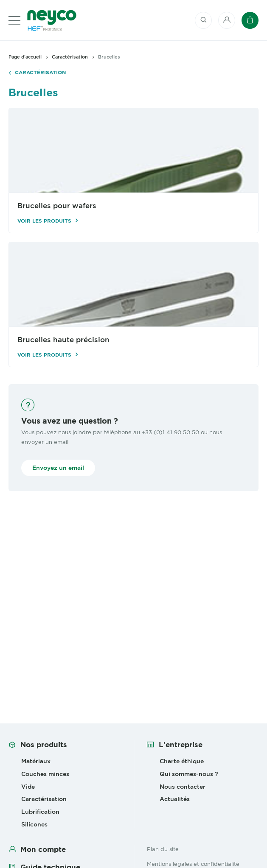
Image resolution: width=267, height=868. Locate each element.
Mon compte (43, 849)
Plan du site (163, 849)
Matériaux (36, 761)
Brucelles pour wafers (57, 206)
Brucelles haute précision (63, 340)
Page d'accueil (25, 57)
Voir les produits (44, 221)
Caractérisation (40, 73)
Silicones (34, 824)
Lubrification (40, 812)
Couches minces (45, 774)
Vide (28, 787)
